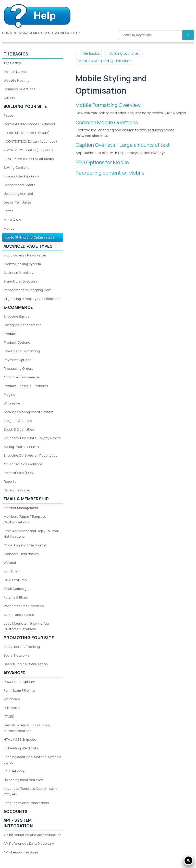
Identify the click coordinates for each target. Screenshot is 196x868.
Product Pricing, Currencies (26, 386)
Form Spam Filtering (19, 690)
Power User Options (19, 682)
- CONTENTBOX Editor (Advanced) (30, 141)
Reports (10, 481)
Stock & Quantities (19, 429)
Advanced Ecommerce (21, 377)
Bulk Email (11, 571)
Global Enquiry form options (25, 545)
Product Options (17, 342)
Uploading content (19, 194)
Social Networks (16, 655)
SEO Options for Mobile (102, 162)
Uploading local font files (23, 780)
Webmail (10, 562)
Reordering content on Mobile (110, 173)
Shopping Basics (16, 316)
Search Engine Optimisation (26, 664)
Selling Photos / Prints (21, 447)
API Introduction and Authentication (33, 835)
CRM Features (15, 580)
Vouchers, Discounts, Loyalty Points (32, 438)
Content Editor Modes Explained (29, 124)
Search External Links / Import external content (27, 728)
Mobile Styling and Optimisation (105, 61)
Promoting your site (29, 638)
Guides (9, 98)
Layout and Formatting (22, 351)
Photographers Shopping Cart (27, 290)
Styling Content (16, 167)
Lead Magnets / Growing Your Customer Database (27, 626)
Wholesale (12, 403)
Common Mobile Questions (107, 122)
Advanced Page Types (28, 246)
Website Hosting (17, 80)
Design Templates (17, 202)
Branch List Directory (20, 281)
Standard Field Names (21, 554)
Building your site (124, 53)
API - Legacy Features (21, 852)
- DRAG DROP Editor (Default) (27, 133)
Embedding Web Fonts (21, 748)
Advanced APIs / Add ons (23, 464)
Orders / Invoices (17, 490)
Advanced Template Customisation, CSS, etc (32, 791)
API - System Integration (18, 823)
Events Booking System (22, 264)
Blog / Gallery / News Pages (25, 255)
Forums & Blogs (16, 597)
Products (11, 334)
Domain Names (15, 72)
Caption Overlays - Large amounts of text (123, 145)
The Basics (91, 53)
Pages (9, 115)
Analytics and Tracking (22, 647)
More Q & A (12, 220)
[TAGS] (9, 716)
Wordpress (12, 699)
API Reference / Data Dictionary (29, 843)
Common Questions (19, 89)
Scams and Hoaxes (19, 615)
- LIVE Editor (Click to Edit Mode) (29, 159)
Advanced (15, 673)
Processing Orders (18, 368)
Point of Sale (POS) (19, 473)
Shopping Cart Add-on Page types (30, 455)
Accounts (16, 811)
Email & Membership (26, 499)
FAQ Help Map (14, 771)
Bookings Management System (28, 412)
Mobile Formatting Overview (108, 105)
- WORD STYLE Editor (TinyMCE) (28, 150)
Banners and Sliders (19, 185)
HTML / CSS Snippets (20, 739)
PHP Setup (12, 708)
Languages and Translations (26, 803)
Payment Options (17, 360)
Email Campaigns (17, 589)
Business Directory (19, 273)
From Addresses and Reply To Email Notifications (31, 534)
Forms (8, 211)
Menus (9, 228)
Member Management (21, 508)
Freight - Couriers (18, 421)
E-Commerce (18, 307)
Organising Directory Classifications (32, 299)
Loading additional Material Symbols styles (32, 760)
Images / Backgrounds (21, 176)
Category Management (22, 325)
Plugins (9, 394)
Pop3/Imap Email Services (24, 606)
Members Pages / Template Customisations (25, 519)
